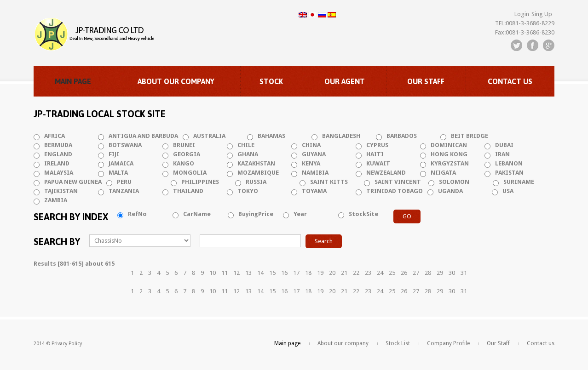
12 (236, 273)
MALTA (118, 173)
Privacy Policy (67, 344)
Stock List (398, 343)
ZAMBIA (56, 200)
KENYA (311, 163)
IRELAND (57, 163)
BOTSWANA (125, 145)
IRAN (502, 154)
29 (440, 273)
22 (356, 273)
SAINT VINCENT (398, 182)
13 (248, 273)
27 (416, 273)
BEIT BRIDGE (470, 136)
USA (508, 191)
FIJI (114, 154)
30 (452, 273)
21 (344, 273)
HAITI (375, 154)
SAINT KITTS (329, 182)
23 (368, 273)
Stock (271, 81)
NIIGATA (443, 173)
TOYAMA (314, 191)
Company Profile (448, 343)
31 (464, 273)
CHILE (246, 145)
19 (320, 273)
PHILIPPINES (200, 182)
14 (260, 273)
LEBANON (509, 163)
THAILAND (188, 191)
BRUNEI (184, 145)
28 (428, 273)
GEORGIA (187, 154)
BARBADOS (402, 136)
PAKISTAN (509, 173)
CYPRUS (377, 145)
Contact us (510, 81)
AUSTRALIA (209, 136)
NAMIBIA (315, 173)
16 (284, 273)
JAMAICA (121, 163)
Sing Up (542, 14)
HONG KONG (449, 154)
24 (380, 273)
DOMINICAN (449, 145)
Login (522, 14)
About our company (176, 81)
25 (392, 273)
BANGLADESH (341, 136)
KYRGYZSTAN (450, 163)
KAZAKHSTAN (256, 163)
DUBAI (504, 145)
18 (308, 273)
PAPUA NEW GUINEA (73, 182)
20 (332, 273)
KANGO (184, 163)
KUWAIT (378, 163)
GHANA (248, 154)
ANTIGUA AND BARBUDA (143, 136)
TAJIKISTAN (61, 191)
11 (225, 273)
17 (296, 273)
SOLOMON (454, 182)
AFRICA (55, 136)
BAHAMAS (271, 136)
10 (213, 273)
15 (272, 273)
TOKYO (248, 191)
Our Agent (345, 81)
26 (404, 273)
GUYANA (314, 154)
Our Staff (426, 81)
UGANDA (450, 191)
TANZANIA (124, 191)
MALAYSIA (59, 173)
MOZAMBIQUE (258, 173)
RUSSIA (256, 182)
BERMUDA (58, 145)
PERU (124, 182)
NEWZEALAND (386, 173)
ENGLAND (58, 154)
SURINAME (519, 182)
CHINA (311, 145)
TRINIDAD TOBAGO (395, 191)
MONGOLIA (190, 173)
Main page (73, 81)
